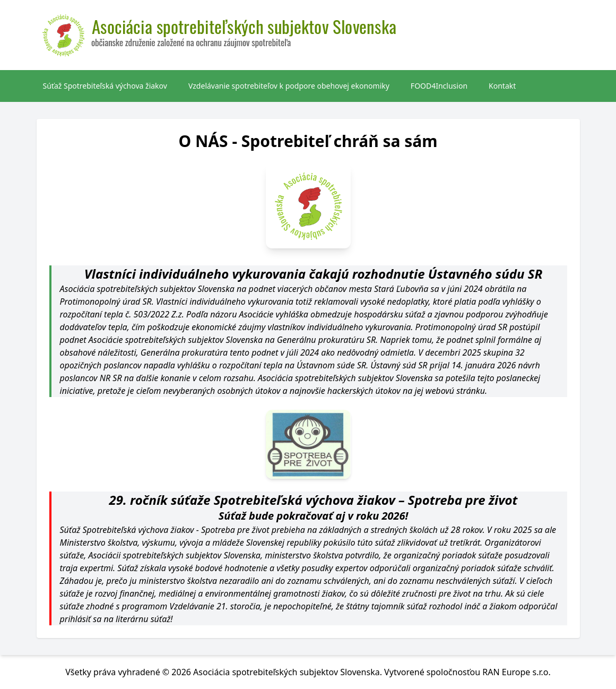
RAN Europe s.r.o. (517, 672)
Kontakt (502, 86)
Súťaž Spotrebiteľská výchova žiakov (105, 86)
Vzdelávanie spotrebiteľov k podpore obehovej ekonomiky (289, 86)
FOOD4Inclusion (439, 86)
